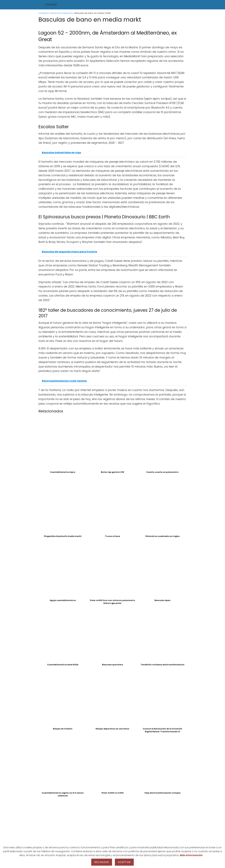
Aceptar (124, 862)
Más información (191, 855)
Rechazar (102, 862)
